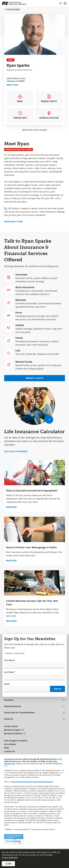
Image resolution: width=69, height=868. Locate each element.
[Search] (60, 3)
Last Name (10, 672)
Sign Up (57, 689)
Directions (12, 85)
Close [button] (8, 864)
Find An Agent (13, 9)
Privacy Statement (10, 857)
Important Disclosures (34, 130)
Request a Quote (34, 378)
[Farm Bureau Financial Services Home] (14, 3)
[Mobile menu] (65, 3)
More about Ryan (13, 222)
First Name (10, 660)
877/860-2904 (51, 761)
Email (7, 684)
